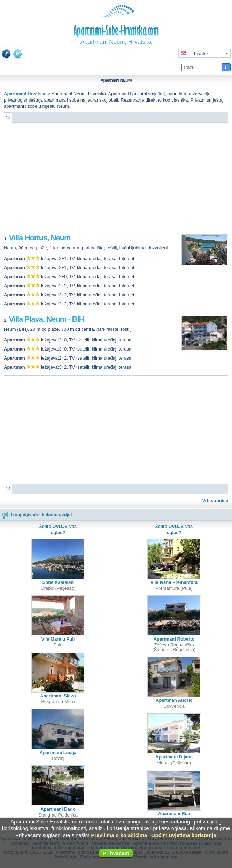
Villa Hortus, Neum (40, 238)
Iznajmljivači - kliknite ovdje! (37, 515)
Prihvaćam (116, 853)
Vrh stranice (215, 501)
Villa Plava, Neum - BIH (46, 319)
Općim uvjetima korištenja (184, 835)
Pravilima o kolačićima (119, 835)
